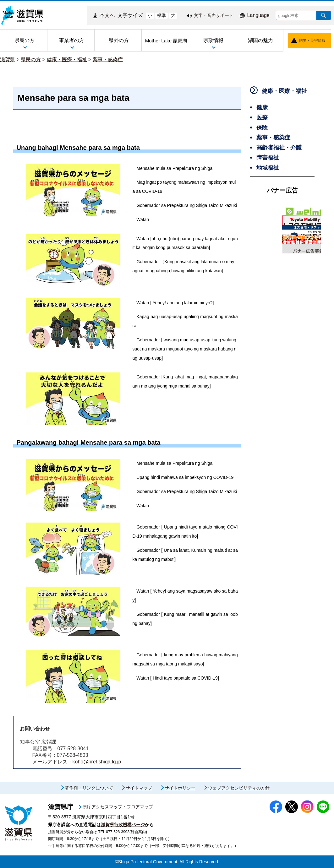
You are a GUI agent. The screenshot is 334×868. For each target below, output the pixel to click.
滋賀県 (8, 60)
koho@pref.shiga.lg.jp (97, 762)
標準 (162, 15)
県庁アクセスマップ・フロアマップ (118, 807)
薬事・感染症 (108, 60)
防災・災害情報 (312, 41)
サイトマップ (139, 788)
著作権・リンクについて (89, 788)
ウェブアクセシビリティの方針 (239, 788)
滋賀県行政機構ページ (123, 825)
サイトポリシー (180, 788)
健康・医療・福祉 (67, 60)
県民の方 (31, 60)
